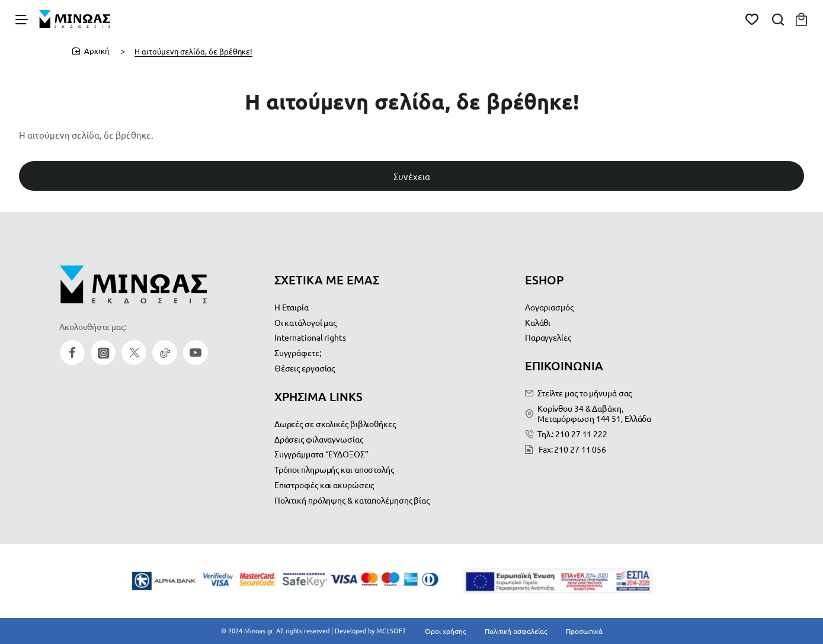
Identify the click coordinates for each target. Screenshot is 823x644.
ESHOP (544, 283)
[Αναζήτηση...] (771, 21)
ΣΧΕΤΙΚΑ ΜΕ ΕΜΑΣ (327, 283)
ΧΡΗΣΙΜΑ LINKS (318, 396)
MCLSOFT (400, 629)
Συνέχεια (412, 189)
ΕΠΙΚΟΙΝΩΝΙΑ (564, 367)
